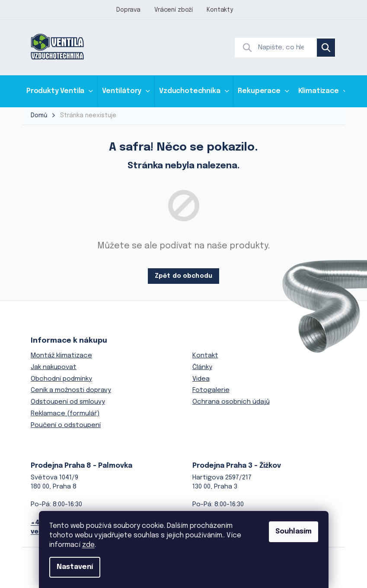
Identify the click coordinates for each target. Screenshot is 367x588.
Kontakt (205, 356)
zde (88, 545)
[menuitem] (60, 91)
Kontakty (220, 10)
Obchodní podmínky (61, 379)
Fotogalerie (211, 390)
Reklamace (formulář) (65, 414)
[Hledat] (285, 48)
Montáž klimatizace (61, 356)
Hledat (326, 48)
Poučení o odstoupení (66, 425)
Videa (201, 379)
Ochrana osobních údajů (231, 402)
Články (202, 367)
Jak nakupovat (54, 367)
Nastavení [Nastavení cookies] (75, 567)
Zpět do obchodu (183, 276)
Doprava (128, 10)
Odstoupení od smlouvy (68, 402)
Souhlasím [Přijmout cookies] (294, 532)
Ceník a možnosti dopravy (71, 390)
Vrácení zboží (174, 10)
